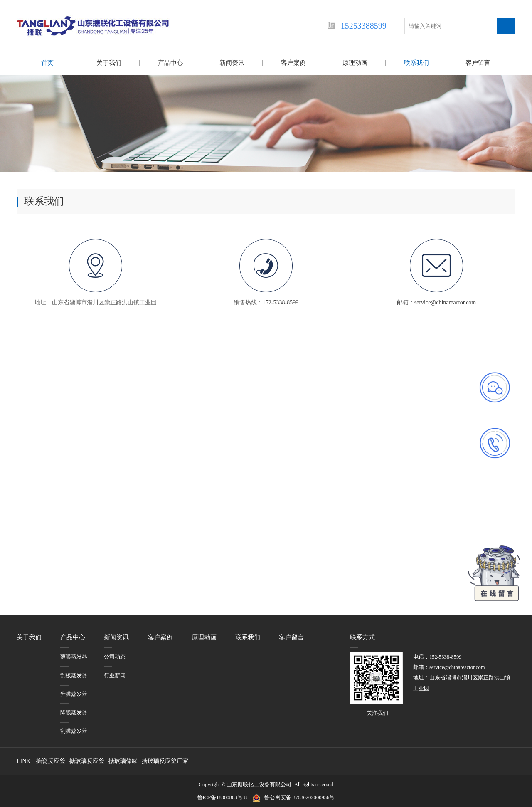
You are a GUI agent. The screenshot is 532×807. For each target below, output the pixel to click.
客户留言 (478, 63)
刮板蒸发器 (74, 675)
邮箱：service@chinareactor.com (437, 302)
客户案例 (293, 63)
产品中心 (170, 63)
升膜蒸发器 (74, 694)
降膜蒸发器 (74, 712)
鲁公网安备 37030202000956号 (299, 797)
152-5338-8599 (281, 302)
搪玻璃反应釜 (87, 761)
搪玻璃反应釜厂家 (165, 761)
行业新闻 (115, 675)
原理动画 (355, 63)
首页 (47, 63)
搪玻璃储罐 (123, 761)
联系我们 (416, 63)
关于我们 (109, 63)
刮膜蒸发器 (74, 731)
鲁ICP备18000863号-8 (225, 797)
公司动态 (115, 656)
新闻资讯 (232, 63)
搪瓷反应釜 (51, 761)
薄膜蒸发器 (74, 656)
